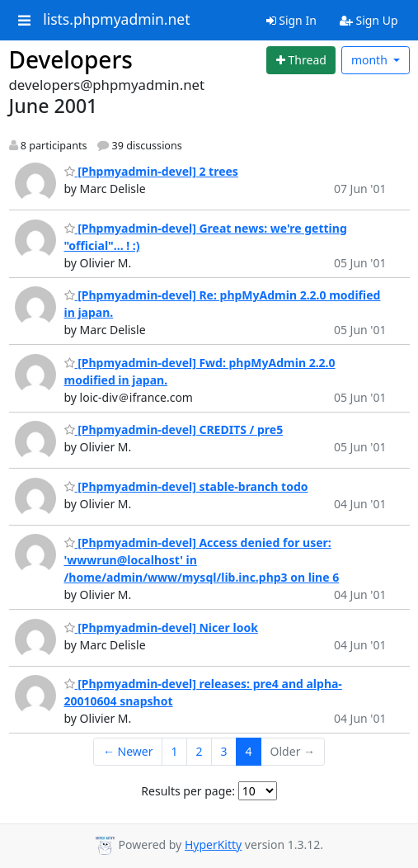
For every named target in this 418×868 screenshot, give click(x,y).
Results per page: (188, 791)
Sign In (291, 20)
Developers (71, 59)
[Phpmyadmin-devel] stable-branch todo (186, 486)
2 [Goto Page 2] (200, 751)
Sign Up (369, 20)
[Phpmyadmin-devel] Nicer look (161, 627)
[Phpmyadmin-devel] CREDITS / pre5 (174, 429)
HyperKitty (213, 844)
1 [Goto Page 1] (175, 751)
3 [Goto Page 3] (224, 751)
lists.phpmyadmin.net (116, 20)
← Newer (128, 751)
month (371, 60)
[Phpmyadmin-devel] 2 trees (151, 171)
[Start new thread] (301, 60)
